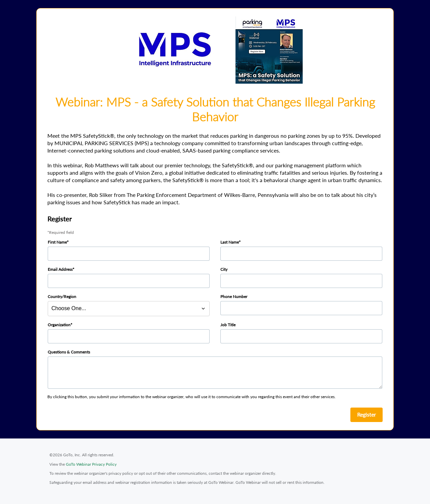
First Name (57, 242)
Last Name (230, 242)
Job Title (228, 325)
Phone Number (234, 297)
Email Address (60, 269)
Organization (59, 325)
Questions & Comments (69, 352)
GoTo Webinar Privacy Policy (91, 464)
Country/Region (62, 297)
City (224, 269)
